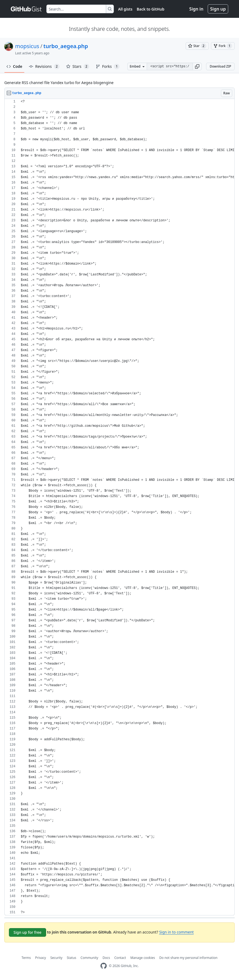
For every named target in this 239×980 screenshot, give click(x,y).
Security (56, 958)
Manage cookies (143, 958)
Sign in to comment (176, 932)
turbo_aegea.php (66, 46)
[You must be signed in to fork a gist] (223, 46)
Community (90, 958)
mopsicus (27, 46)
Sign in (196, 9)
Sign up (218, 9)
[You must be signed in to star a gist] (197, 46)
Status (71, 958)
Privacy (40, 958)
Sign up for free (28, 932)
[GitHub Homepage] (104, 966)
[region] (119, 507)
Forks (108, 66)
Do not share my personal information (189, 958)
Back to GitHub (151, 9)
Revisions (44, 66)
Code (14, 66)
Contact (120, 958)
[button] (197, 66)
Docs (106, 958)
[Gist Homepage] (26, 9)
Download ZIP (220, 66)
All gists (125, 9)
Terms (26, 958)
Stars (78, 66)
